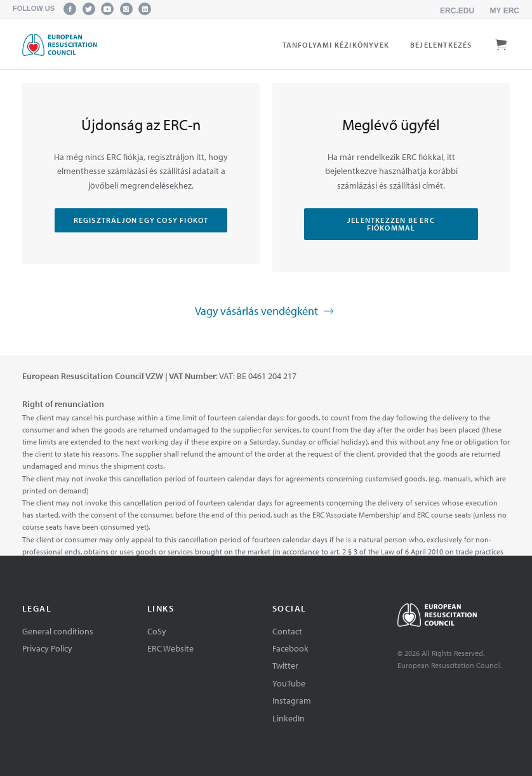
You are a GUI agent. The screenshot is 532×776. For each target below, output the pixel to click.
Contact (287, 631)
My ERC (505, 11)
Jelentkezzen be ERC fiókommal (391, 224)
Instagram (292, 700)
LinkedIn (289, 718)
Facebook (290, 648)
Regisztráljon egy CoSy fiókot (141, 220)
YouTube (289, 683)
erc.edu (457, 11)
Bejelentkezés (441, 45)
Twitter (285, 666)
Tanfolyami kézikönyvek (336, 45)
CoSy (157, 631)
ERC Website (170, 648)
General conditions (58, 631)
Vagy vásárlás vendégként (266, 312)
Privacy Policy (47, 648)
